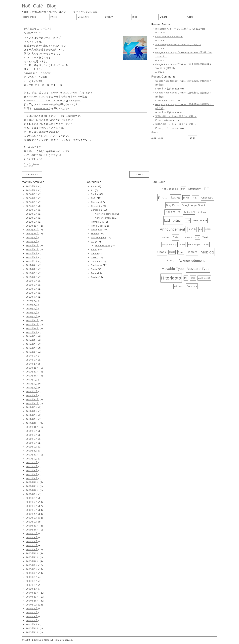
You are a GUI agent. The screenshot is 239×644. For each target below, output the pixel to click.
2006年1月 (32, 549)
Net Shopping (99, 238)
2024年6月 (32, 202)
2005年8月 (32, 569)
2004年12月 (32, 593)
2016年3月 (32, 281)
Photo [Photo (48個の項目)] (163, 198)
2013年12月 (32, 368)
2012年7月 (32, 411)
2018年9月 (32, 253)
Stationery (97, 265)
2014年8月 (32, 336)
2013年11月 (32, 372)
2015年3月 (32, 313)
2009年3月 (32, 518)
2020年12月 (32, 226)
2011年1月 (32, 451)
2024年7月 (32, 198)
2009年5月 (32, 510)
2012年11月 (32, 403)
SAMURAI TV (41, 108)
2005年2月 (32, 585)
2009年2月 (32, 522)
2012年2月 (32, 419)
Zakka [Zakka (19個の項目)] (202, 212)
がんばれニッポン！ (38, 29)
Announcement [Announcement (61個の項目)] (172, 229)
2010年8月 (32, 459)
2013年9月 (32, 380)
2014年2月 (32, 360)
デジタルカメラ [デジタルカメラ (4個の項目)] (170, 244)
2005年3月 (32, 581)
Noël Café (32, 6)
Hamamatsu (98, 222)
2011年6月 (32, 435)
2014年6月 (32, 344)
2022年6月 (32, 218)
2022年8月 (32, 214)
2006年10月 (32, 530)
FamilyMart (75, 101)
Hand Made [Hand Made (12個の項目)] (200, 220)
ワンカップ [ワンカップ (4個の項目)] (187, 238)
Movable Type (103, 245)
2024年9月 (32, 190)
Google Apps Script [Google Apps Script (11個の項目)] (193, 205)
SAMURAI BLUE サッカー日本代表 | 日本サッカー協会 (57, 97)
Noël (29, 33)
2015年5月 (32, 305)
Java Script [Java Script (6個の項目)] (204, 278)
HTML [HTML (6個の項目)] (208, 229)
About (190, 17)
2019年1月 (32, 242)
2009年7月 (32, 502)
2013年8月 (32, 384)
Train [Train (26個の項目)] (206, 237)
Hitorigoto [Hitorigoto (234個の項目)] (171, 278)
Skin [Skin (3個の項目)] (197, 238)
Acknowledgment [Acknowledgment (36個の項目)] (192, 261)
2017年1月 (32, 269)
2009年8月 (32, 498)
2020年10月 (32, 234)
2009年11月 (32, 486)
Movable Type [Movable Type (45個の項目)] (173, 269)
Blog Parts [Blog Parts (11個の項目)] (172, 205)
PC (93, 242)
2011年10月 (32, 427)
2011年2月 (32, 447)
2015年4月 (32, 309)
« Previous (32, 174)
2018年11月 (32, 249)
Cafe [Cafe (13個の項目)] (176, 237)
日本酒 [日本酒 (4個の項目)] (186, 198)
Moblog (95, 234)
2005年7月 (32, 573)
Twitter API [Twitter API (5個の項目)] (189, 212)
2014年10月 (32, 328)
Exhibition (96, 210)
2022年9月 (32, 210)
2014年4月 (32, 352)
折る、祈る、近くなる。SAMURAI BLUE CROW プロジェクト (58, 93)
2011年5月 (32, 439)
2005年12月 (32, 553)
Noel (164, 120)
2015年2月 (32, 317)
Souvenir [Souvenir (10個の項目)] (192, 286)
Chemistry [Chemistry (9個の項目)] (207, 198)
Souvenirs (83, 17)
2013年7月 (32, 388)
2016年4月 (32, 277)
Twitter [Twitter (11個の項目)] (166, 237)
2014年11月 (32, 324)
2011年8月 (32, 431)
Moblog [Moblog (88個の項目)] (207, 252)
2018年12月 (32, 245)
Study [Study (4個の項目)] (206, 244)
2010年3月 (32, 470)
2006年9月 (32, 534)
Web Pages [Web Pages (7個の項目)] (194, 244)
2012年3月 (32, 415)
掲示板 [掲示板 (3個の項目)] (172, 252)
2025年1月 (32, 186)
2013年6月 (32, 391)
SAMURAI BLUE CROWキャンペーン (45, 101)
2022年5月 (32, 222)
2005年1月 (32, 589)
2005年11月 (32, 557)
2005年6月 (32, 577)
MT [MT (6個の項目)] (186, 278)
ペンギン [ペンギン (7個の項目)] (171, 261)
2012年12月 (32, 399)
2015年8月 (32, 293)
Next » (139, 174)
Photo (54, 17)
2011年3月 (32, 443)
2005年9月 (32, 565)
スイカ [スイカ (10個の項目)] (192, 229)
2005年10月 (32, 561)
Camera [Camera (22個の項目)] (192, 252)
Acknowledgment (104, 214)
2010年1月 (32, 478)
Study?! (109, 17)
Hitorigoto (36, 164)
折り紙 (31, 166)
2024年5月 (32, 206)
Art (93, 190)
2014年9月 (32, 332)
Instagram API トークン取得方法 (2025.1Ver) (180, 29)
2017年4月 (32, 265)
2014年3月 (32, 356)
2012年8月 (32, 407)
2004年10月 (32, 601)
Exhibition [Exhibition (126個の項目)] (173, 220)
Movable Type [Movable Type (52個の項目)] (198, 269)
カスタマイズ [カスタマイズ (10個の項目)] (173, 212)
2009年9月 (32, 494)
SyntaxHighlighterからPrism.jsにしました (178, 45)
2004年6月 (32, 613)
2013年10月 (32, 376)
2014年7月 (32, 340)
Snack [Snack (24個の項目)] (162, 252)
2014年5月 (32, 348)
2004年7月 (32, 609)
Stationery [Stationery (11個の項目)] (195, 189)
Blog (52, 6)
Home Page (30, 17)
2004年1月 (32, 624)
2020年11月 (32, 230)
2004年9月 (32, 605)
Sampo (95, 253)
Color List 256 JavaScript (169, 37)
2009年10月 (32, 490)
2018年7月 (32, 257)
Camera (95, 202)
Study (94, 269)
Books (94, 194)
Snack (94, 257)
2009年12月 (32, 482)
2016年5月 (32, 273)
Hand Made (97, 226)
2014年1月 (32, 364)
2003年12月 (32, 628)
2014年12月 (32, 320)
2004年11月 (32, 597)
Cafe (94, 198)
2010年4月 (32, 466)
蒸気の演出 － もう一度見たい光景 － (176, 116)
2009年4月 (32, 514)
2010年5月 (32, 463)
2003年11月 (32, 632)
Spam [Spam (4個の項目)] (181, 252)
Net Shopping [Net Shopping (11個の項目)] (170, 189)
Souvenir (96, 261)
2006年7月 (32, 542)
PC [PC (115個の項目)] (207, 189)
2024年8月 (32, 194)
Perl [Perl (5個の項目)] (183, 189)
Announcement (103, 218)
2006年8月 (32, 538)
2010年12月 (32, 455)
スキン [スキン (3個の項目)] (195, 198)
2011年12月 (32, 423)
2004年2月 (32, 621)
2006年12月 (32, 526)
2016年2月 (32, 285)
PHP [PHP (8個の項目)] (182, 244)
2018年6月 (32, 261)
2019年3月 (32, 238)
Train (94, 273)
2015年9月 (32, 289)
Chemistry (97, 206)
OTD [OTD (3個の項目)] (188, 220)
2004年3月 (32, 617)
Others (163, 17)
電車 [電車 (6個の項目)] (193, 278)
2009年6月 (32, 506)
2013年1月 (32, 395)
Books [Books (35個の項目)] (175, 198)
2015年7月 (32, 297)
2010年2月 (32, 474)
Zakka (94, 277)
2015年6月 (32, 301)
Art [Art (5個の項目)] (200, 229)
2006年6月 (32, 545)
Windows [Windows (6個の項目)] (179, 286)
